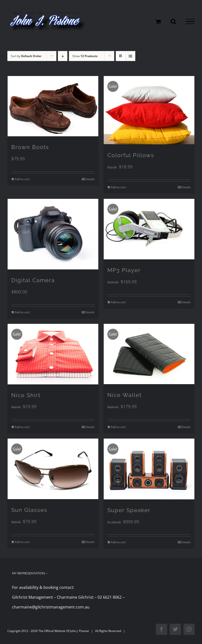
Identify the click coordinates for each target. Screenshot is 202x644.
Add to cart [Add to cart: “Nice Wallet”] (118, 427)
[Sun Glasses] (53, 469)
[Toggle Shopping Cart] (158, 22)
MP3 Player (124, 270)
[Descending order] (63, 56)
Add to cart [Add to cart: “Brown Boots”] (22, 179)
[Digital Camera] (53, 234)
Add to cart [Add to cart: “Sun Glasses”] (22, 542)
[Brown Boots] (53, 106)
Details (90, 179)
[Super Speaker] (149, 469)
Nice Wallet (125, 395)
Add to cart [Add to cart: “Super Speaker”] (118, 542)
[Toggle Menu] (190, 22)
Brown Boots (30, 147)
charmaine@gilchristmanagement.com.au (51, 607)
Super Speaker (129, 510)
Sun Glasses (29, 510)
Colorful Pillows (131, 155)
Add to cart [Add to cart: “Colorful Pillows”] (118, 187)
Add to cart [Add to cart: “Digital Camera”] (22, 312)
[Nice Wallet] (149, 354)
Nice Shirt (26, 395)
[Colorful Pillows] (149, 110)
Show (85, 56)
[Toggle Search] (173, 21)
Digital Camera (33, 280)
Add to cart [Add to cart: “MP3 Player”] (118, 302)
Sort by (26, 56)
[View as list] (130, 56)
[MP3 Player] (149, 229)
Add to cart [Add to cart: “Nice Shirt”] (22, 427)
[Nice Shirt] (53, 354)
